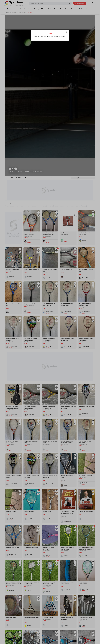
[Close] (67, 32)
